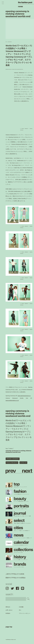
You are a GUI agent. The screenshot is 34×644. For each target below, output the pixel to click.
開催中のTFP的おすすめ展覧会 (16, 578)
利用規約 (8, 613)
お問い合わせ (9, 610)
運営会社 (8, 607)
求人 (20, 610)
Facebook (17, 588)
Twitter (12, 588)
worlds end (23, 463)
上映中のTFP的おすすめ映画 (15, 574)
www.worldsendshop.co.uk (12, 400)
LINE (23, 588)
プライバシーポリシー (25, 613)
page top (9, 627)
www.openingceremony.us (24, 396)
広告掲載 (21, 607)
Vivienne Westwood (12, 463)
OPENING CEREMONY (13, 459)
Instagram (7, 588)
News (20, 6)
